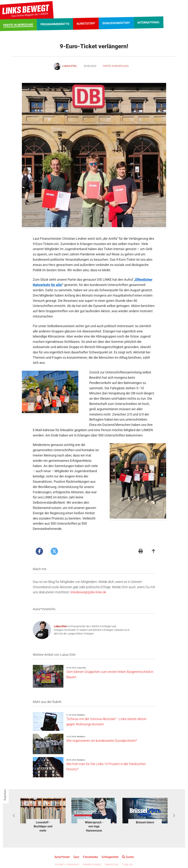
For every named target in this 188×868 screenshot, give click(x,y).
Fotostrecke (90, 857)
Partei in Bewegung (116, 66)
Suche (128, 857)
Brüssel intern (145, 822)
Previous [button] (14, 816)
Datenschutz (112, 864)
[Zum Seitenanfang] (154, 551)
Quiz (76, 857)
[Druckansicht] (141, 551)
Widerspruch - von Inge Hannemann (94, 826)
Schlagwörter (110, 857)
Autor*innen (62, 857)
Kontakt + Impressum (67, 864)
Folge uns (128, 864)
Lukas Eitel (60, 626)
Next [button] (174, 816)
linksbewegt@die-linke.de (88, 592)
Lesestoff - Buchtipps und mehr (43, 826)
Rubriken (5, 795)
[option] (43, 816)
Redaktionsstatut (92, 864)
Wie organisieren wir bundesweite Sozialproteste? (102, 741)
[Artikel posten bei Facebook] (39, 551)
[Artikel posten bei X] (54, 551)
